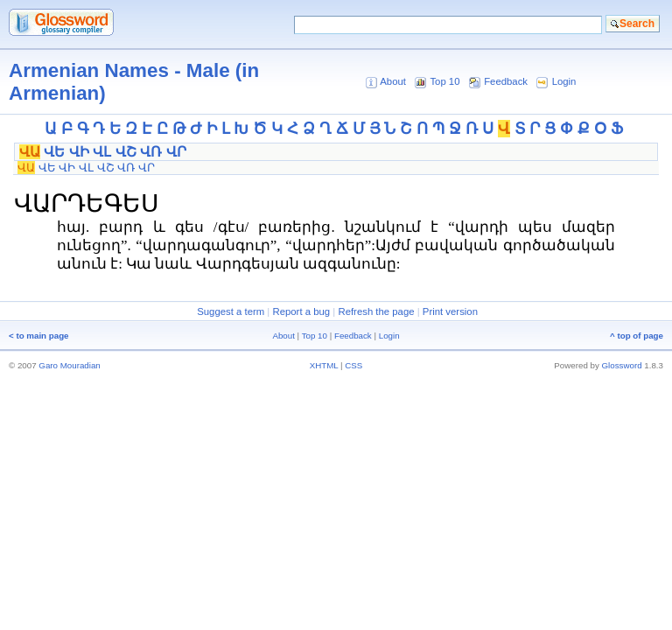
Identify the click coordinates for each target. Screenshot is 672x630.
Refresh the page (376, 311)
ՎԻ (79, 152)
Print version (450, 311)
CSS (353, 365)
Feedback (506, 81)
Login (564, 81)
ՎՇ (126, 152)
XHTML (324, 365)
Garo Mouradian (69, 365)
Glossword (622, 365)
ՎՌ (151, 152)
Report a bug (301, 311)
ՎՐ (176, 152)
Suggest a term (231, 311)
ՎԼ (102, 152)
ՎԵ (54, 152)
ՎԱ (30, 152)
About (393, 81)
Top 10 (444, 81)
